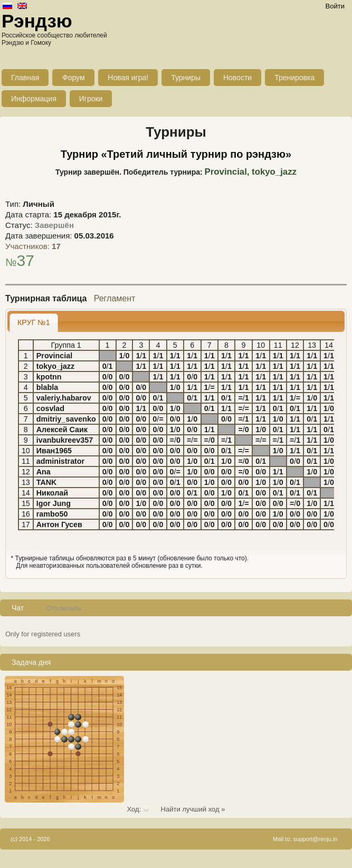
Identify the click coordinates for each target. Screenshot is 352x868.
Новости (237, 78)
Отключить (64, 608)
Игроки (91, 99)
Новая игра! (128, 78)
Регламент (115, 298)
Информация (34, 99)
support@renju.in (316, 839)
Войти (335, 6)
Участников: (33, 246)
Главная (25, 78)
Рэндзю (37, 21)
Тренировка (294, 78)
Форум (74, 78)
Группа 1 (66, 345)
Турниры (186, 78)
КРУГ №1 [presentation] (34, 322)
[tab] (34, 323)
